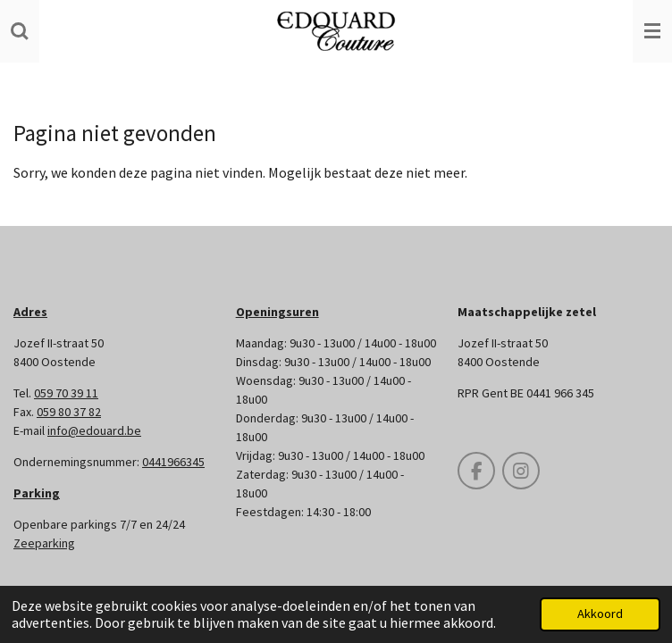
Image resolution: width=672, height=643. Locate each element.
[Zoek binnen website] (20, 31)
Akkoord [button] (600, 614)
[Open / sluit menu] (652, 31)
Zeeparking (44, 543)
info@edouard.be (94, 430)
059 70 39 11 (66, 393)
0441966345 (173, 462)
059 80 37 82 (69, 412)
